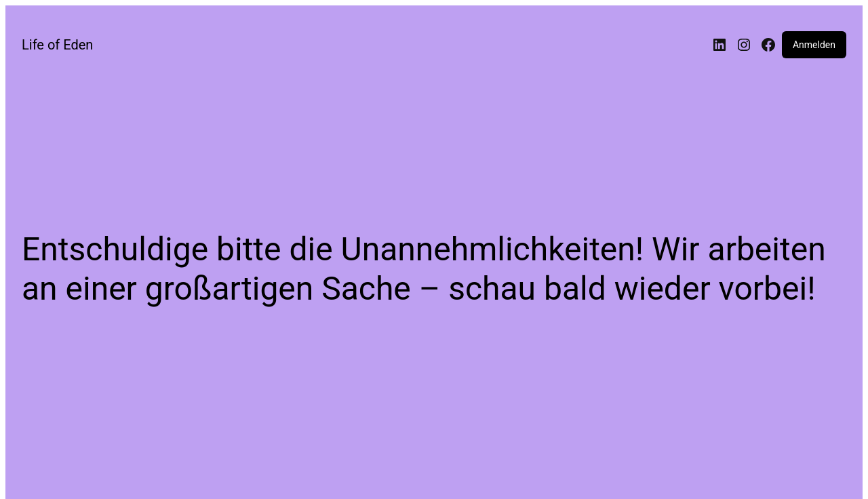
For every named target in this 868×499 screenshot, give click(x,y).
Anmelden (814, 45)
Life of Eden (57, 45)
